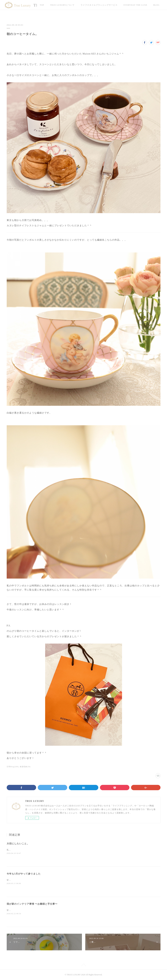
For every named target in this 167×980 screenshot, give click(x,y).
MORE (127, 5)
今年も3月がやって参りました (24, 874)
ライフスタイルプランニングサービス (99, 5)
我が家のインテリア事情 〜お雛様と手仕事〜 (32, 904)
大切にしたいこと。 (18, 844)
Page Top (83, 966)
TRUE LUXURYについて (62, 5)
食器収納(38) (25, 767)
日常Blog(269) (13, 767)
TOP (42, 5)
